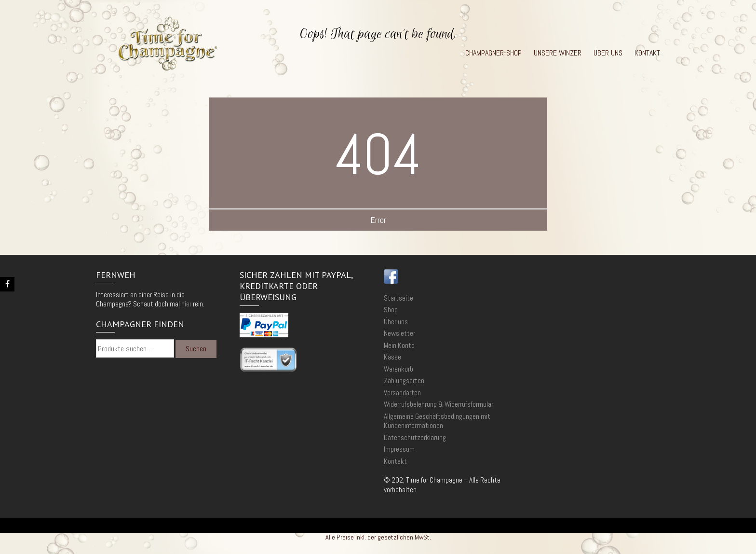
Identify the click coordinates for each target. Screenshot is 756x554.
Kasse (392, 357)
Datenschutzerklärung (415, 437)
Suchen (196, 349)
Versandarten (402, 393)
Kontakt (647, 53)
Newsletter (399, 333)
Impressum (399, 449)
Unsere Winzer (558, 53)
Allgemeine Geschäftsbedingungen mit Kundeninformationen (437, 421)
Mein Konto (399, 345)
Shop (391, 310)
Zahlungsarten (404, 381)
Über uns (608, 53)
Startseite (398, 298)
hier (186, 304)
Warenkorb (398, 369)
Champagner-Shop (493, 53)
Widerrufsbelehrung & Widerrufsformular (439, 404)
